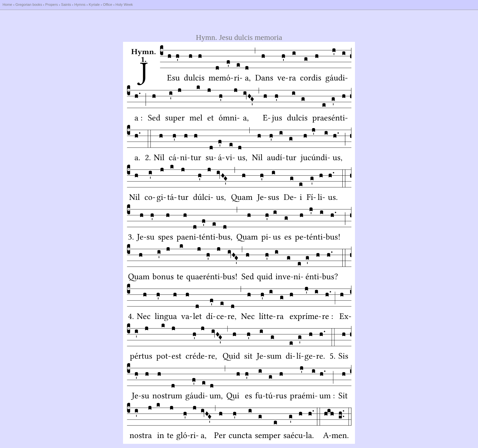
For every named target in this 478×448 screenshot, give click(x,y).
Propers (51, 5)
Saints (66, 5)
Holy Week (124, 5)
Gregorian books (29, 5)
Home (7, 5)
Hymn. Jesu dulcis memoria (239, 37)
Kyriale (94, 5)
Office (108, 5)
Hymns (80, 5)
